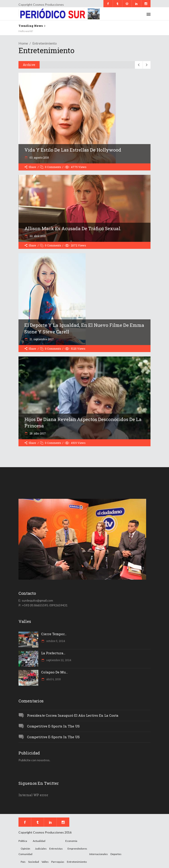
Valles (45, 862)
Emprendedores (77, 849)
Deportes (116, 854)
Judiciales (41, 849)
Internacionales (99, 854)
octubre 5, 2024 (55, 641)
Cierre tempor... (54, 634)
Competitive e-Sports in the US (53, 726)
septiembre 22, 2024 (58, 660)
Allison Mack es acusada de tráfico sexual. (73, 228)
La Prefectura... (53, 653)
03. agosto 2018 (39, 157)
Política (23, 841)
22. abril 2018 (37, 236)
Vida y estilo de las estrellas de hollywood (73, 150)
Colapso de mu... (54, 672)
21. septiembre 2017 (41, 339)
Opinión (25, 849)
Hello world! (26, 31)
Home (23, 43)
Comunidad (25, 854)
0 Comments (53, 167)
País (23, 862)
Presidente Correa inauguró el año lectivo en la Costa (73, 715)
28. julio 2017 (37, 433)
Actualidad (39, 841)
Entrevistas (56, 849)
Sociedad (34, 862)
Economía (71, 841)
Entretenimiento (77, 862)
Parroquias (58, 862)
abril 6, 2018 (53, 679)
